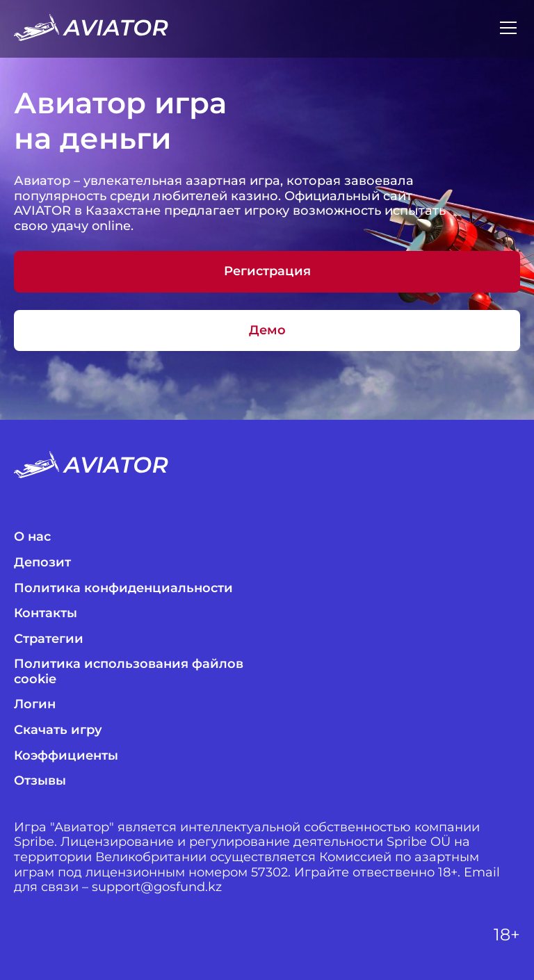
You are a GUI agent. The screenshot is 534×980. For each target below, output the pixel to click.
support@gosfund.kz (157, 887)
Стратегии (49, 639)
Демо (267, 330)
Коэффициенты (66, 756)
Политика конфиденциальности (123, 588)
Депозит (42, 563)
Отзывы (40, 781)
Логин (35, 704)
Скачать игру (58, 730)
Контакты (46, 613)
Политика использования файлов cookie (129, 672)
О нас (32, 537)
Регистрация (267, 271)
